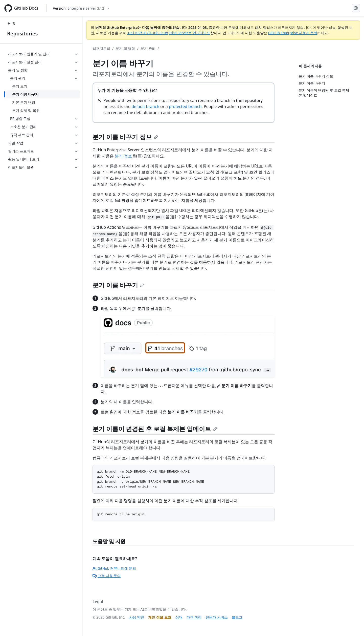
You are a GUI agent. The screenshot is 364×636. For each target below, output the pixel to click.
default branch (145, 107)
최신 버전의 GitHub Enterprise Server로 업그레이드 (169, 33)
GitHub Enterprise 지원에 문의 (293, 33)
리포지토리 (101, 48)
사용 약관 (137, 617)
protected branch (185, 107)
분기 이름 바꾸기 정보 (125, 137)
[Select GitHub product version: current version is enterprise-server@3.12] (81, 8)
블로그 (237, 617)
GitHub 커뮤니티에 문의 (114, 568)
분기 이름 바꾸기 (118, 285)
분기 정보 (123, 156)
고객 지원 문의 (107, 576)
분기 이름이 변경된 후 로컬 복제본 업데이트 (155, 429)
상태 (179, 617)
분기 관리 (148, 48)
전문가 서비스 (217, 617)
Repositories (22, 34)
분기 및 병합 (125, 48)
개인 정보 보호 (160, 617)
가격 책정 (194, 617)
